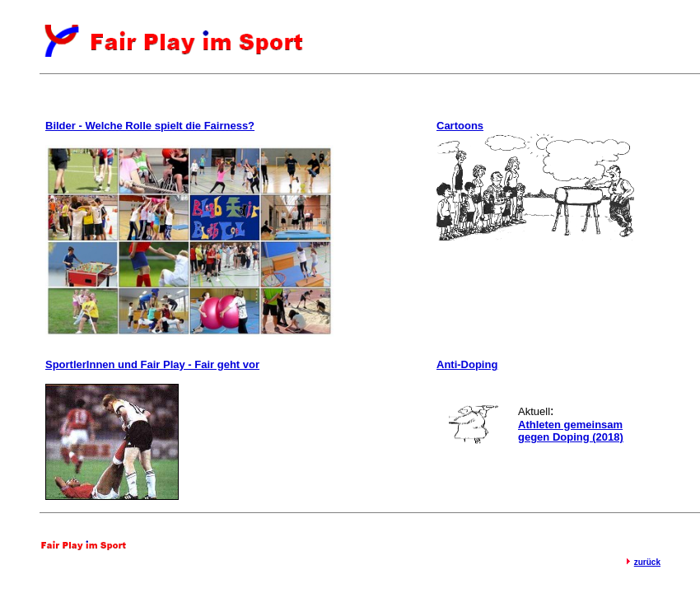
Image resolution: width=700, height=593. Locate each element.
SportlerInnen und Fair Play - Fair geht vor (152, 364)
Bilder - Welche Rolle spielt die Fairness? (150, 126)
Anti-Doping (467, 364)
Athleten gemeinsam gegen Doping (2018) (571, 431)
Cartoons (460, 126)
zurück (647, 562)
